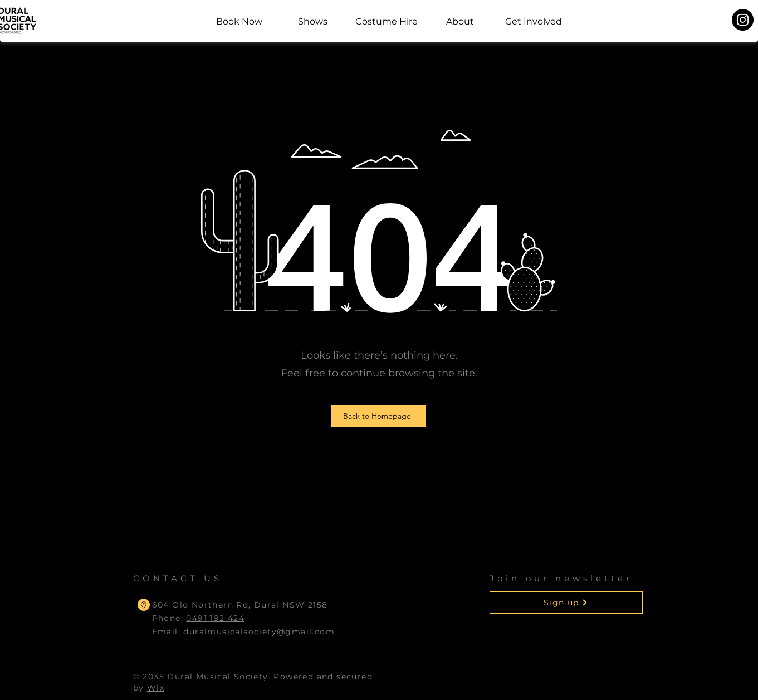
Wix (156, 688)
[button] (566, 603)
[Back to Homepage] (378, 416)
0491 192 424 (215, 618)
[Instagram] (743, 20)
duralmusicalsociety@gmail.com (259, 632)
